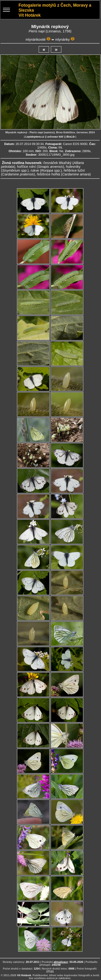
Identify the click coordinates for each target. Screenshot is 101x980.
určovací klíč (55, 137)
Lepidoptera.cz (35, 137)
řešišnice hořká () (64, 174)
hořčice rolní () (40, 167)
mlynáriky (62, 40)
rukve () (46, 170)
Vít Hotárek (24, 975)
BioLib (71, 137)
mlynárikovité (36, 40)
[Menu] (6, 10)
